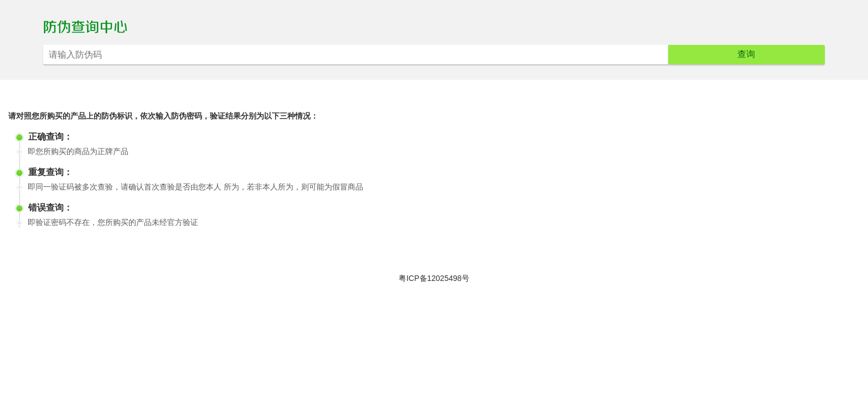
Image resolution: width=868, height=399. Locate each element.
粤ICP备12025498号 (434, 278)
